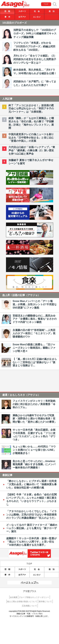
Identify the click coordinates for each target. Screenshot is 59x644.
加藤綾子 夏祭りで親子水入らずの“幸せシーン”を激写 (31, 162)
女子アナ (22, 17)
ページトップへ (30, 583)
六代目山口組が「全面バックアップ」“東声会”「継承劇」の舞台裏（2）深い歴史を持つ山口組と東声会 (32, 150)
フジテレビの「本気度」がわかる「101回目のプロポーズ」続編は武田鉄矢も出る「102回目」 (34, 46)
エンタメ (37, 17)
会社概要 (14, 597)
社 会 (37, 11)
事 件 (7, 17)
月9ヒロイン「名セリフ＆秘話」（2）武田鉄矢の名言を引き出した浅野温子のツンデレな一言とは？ (35, 59)
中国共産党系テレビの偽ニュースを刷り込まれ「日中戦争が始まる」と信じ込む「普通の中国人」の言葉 (31, 138)
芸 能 (7, 11)
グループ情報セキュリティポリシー (34, 597)
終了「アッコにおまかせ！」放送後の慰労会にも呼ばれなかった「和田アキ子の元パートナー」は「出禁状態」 (31, 109)
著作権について (45, 602)
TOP (46, 4)
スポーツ (22, 11)
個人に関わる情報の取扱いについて (22, 602)
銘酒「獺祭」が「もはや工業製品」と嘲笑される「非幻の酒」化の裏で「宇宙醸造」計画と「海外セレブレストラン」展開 (31, 123)
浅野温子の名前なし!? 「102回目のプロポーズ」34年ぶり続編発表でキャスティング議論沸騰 (35, 34)
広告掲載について (29, 606)
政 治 (52, 11)
